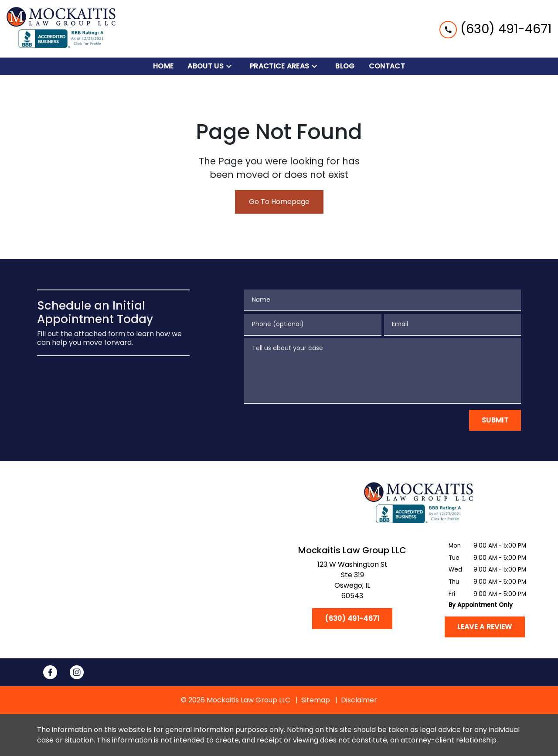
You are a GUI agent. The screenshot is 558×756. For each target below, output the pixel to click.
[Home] (163, 66)
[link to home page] (61, 29)
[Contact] (387, 66)
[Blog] (345, 66)
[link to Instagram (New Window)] (77, 672)
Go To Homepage (279, 202)
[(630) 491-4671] (352, 619)
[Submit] (495, 420)
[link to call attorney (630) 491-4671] (495, 29)
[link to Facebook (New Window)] (50, 672)
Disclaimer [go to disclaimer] (359, 700)
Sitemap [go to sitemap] (316, 700)
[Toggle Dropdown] (231, 66)
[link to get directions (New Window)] (352, 582)
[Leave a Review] (485, 627)
